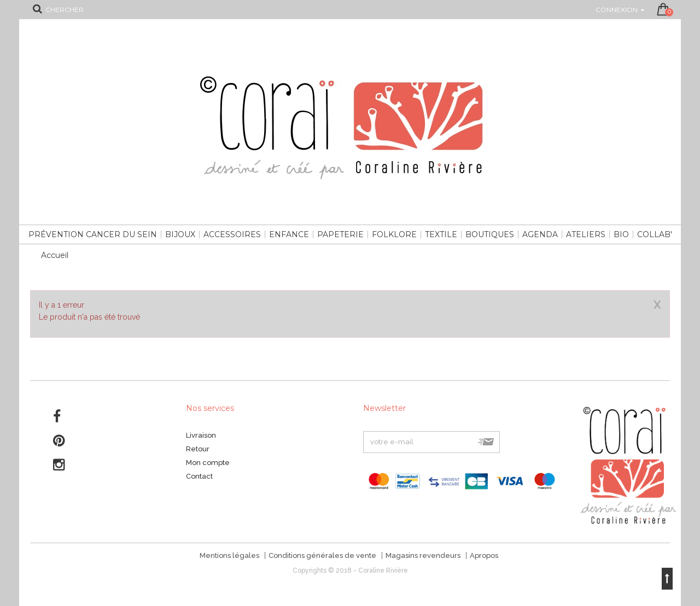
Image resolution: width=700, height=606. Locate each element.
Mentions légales (229, 555)
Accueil (55, 255)
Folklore (394, 234)
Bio (621, 234)
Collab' (655, 234)
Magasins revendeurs (423, 555)
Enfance (289, 234)
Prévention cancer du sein (93, 234)
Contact (199, 476)
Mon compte (208, 463)
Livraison (201, 435)
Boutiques (490, 234)
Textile (441, 234)
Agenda (540, 234)
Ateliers (586, 234)
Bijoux (180, 234)
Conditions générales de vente (322, 555)
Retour (198, 449)
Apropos (484, 555)
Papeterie (340, 234)
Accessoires (232, 234)
